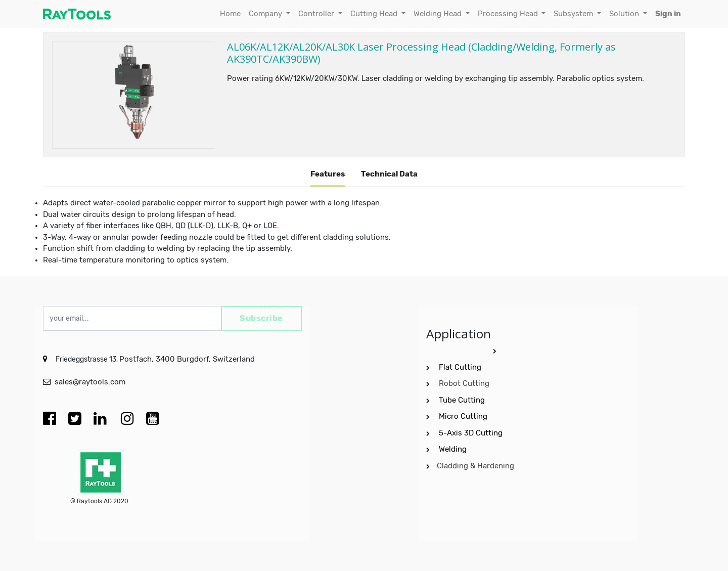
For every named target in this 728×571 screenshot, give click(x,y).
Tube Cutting (463, 400)
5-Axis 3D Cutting (472, 433)
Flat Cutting (460, 367)
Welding (453, 449)
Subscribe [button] (261, 318)
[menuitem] (230, 14)
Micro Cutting (464, 416)
